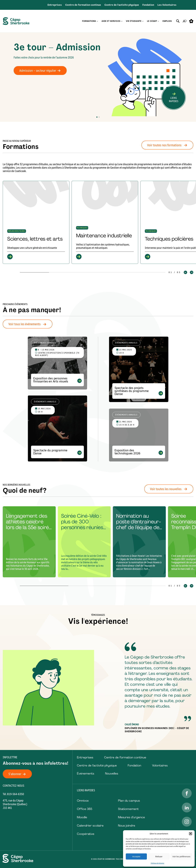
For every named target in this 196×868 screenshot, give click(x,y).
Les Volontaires (167, 5)
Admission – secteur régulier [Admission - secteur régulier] (42, 71)
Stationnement (128, 809)
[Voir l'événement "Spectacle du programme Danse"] (57, 428)
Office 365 (85, 809)
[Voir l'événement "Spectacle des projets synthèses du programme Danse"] (139, 369)
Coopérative (86, 834)
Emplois (167, 21)
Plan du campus (129, 801)
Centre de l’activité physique (122, 5)
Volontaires (160, 765)
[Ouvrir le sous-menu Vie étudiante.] (143, 21)
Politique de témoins (157, 863)
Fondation (148, 5)
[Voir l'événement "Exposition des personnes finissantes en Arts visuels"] (57, 363)
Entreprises (55, 5)
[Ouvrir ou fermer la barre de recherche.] (178, 21)
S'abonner (19, 774)
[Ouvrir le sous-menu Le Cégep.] (158, 21)
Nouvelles (112, 773)
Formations (89, 21)
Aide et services (111, 21)
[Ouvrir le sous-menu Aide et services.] (122, 21)
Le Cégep (152, 21)
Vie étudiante (134, 21)
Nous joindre (127, 826)
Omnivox (83, 801)
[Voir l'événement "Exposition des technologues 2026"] (139, 435)
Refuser (159, 856)
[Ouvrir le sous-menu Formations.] (97, 21)
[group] (36, 222)
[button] (191, 834)
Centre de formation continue (83, 5)
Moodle (82, 817)
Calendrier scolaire (90, 826)
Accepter (136, 856)
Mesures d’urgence (131, 817)
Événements (86, 773)
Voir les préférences (181, 856)
